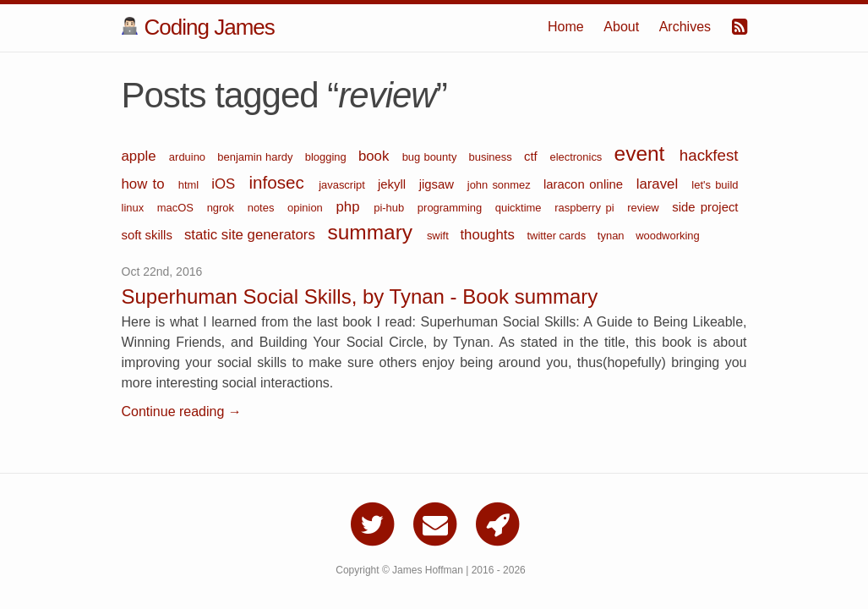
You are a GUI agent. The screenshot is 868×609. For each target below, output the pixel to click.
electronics (577, 157)
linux (135, 208)
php (350, 207)
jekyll (394, 184)
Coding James (198, 27)
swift (439, 236)
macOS (178, 208)
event (643, 154)
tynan (612, 236)
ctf (532, 156)
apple (141, 156)
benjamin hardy (257, 157)
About (621, 27)
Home (566, 27)
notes (263, 208)
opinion (307, 208)
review (645, 208)
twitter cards (557, 236)
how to (146, 184)
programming (452, 208)
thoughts (489, 235)
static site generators (252, 235)
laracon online (586, 184)
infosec (280, 182)
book (376, 156)
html (191, 185)
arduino (189, 157)
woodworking (668, 236)
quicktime (521, 208)
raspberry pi (587, 208)
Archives (685, 27)
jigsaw (439, 184)
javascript (344, 185)
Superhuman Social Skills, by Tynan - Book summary (360, 296)
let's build (715, 185)
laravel (660, 184)
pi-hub (391, 208)
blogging (328, 157)
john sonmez (501, 185)
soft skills (149, 235)
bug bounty (431, 157)
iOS (226, 184)
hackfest (709, 155)
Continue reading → (182, 411)
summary (372, 232)
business (492, 157)
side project (705, 207)
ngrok (223, 208)
